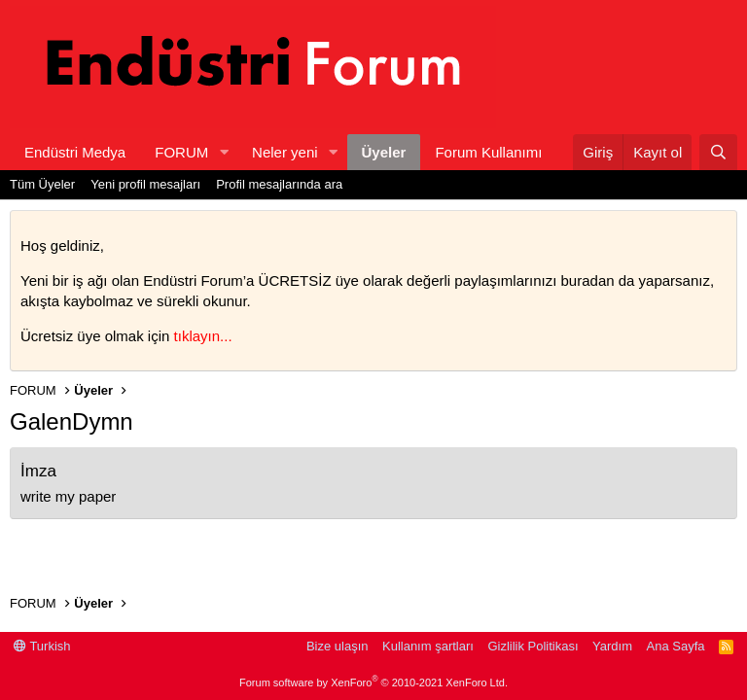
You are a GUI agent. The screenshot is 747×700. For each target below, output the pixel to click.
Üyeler (384, 152)
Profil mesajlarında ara (279, 184)
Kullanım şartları (428, 646)
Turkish (42, 646)
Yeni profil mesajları (145, 184)
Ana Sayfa (676, 646)
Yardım (612, 646)
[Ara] (718, 152)
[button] (224, 152)
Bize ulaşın (338, 646)
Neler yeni (285, 152)
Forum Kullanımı (488, 152)
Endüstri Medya (75, 152)
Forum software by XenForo (373, 682)
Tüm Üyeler (42, 184)
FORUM (181, 152)
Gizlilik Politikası (533, 646)
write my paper (68, 496)
